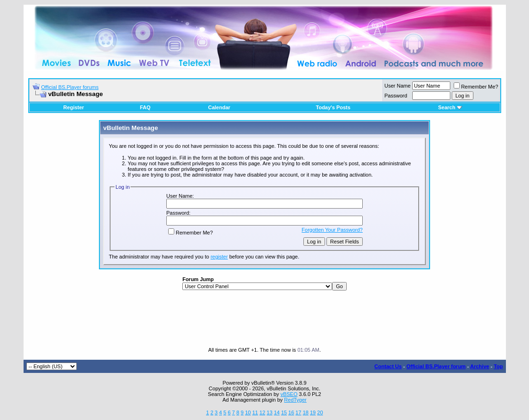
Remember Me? (476, 87)
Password (396, 96)
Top (498, 366)
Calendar (219, 107)
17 (298, 412)
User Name (398, 86)
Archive (480, 366)
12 (262, 412)
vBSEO (289, 394)
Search (450, 107)
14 (277, 412)
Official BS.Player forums (70, 87)
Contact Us (388, 366)
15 (284, 412)
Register (73, 107)
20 (320, 412)
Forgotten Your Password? (332, 230)
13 (269, 412)
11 (255, 412)
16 (291, 412)
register (219, 257)
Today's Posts (333, 107)
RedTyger (295, 400)
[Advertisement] (265, 319)
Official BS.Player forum (436, 366)
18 (306, 412)
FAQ (145, 107)
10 (248, 412)
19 (313, 412)
